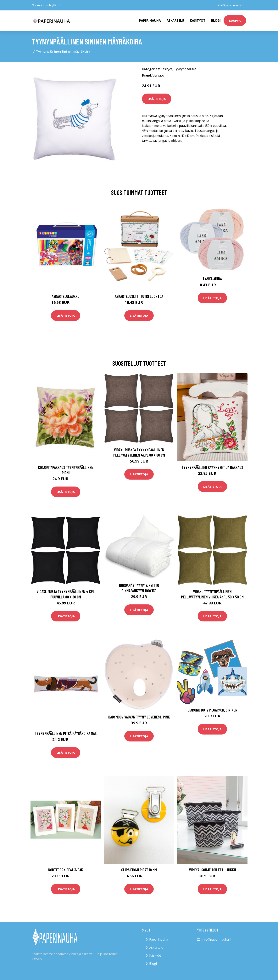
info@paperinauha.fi (231, 5)
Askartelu (175, 20)
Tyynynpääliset (185, 69)
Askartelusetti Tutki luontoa (139, 296)
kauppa (235, 20)
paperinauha (150, 20)
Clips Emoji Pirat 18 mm (139, 870)
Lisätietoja (157, 99)
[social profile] (61, 5)
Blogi (216, 20)
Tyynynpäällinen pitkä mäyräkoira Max (66, 733)
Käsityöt (198, 20)
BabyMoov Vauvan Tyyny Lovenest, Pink (139, 717)
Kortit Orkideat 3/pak (66, 870)
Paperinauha (159, 939)
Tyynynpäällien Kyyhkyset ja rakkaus (212, 467)
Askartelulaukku (66, 296)
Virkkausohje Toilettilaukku (212, 870)
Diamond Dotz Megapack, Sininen (212, 710)
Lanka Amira (212, 279)
